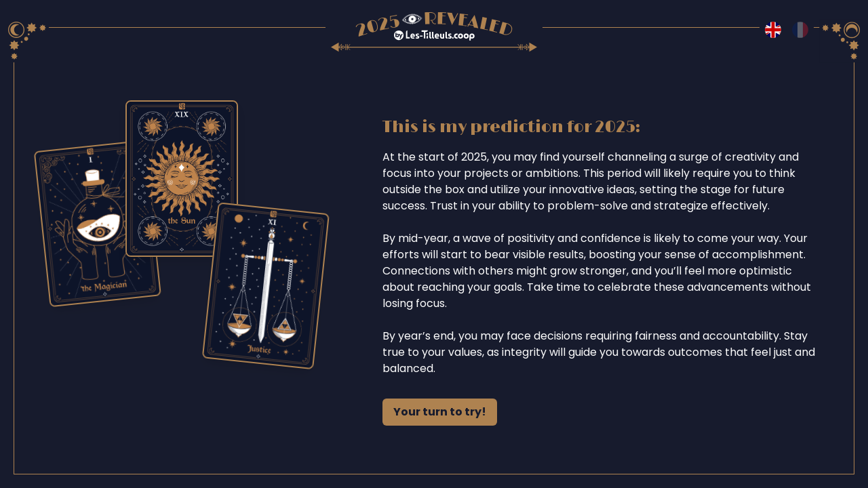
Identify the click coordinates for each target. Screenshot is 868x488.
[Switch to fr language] (800, 30)
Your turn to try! (440, 412)
